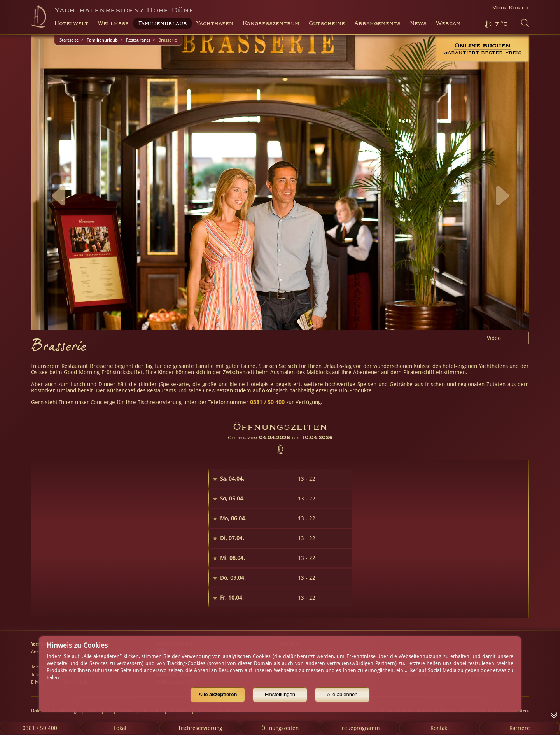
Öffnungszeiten (280, 728)
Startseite (69, 40)
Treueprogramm (360, 728)
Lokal (120, 728)
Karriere (520, 728)
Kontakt (440, 728)
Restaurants (138, 40)
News (418, 23)
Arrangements (377, 23)
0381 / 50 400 (267, 402)
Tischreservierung (200, 728)
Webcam (448, 23)
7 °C (501, 24)
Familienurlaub (102, 40)
